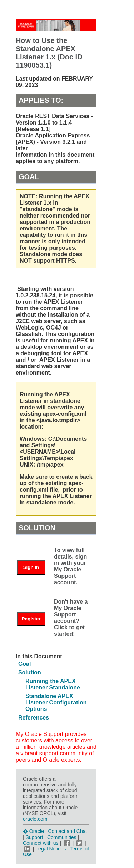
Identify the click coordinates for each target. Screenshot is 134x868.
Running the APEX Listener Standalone (53, 684)
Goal (25, 664)
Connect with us (41, 843)
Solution (30, 672)
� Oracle (33, 831)
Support (34, 837)
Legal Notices (51, 849)
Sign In (31, 567)
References (34, 718)
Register (31, 619)
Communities (62, 837)
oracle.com (35, 819)
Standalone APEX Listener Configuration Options (56, 703)
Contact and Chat (67, 831)
